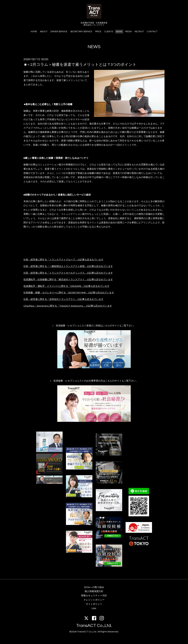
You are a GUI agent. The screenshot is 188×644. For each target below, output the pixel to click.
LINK (94, 608)
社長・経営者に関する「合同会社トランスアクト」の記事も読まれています (63, 299)
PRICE (98, 32)
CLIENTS (109, 32)
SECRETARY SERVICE (81, 32)
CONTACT (152, 32)
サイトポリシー (94, 604)
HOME (34, 32)
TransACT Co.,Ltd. (94, 626)
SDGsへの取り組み (94, 587)
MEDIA (128, 32)
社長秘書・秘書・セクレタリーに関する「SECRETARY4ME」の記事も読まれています (69, 293)
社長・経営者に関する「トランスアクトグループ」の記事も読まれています (63, 260)
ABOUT (44, 32)
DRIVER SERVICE (59, 32)
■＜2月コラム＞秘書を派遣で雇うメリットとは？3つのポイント (80, 64)
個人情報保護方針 (94, 591)
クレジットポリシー (94, 600)
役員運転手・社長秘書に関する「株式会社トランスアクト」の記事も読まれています (68, 280)
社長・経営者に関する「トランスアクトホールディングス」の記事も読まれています (68, 273)
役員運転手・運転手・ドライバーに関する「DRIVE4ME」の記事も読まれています (66, 286)
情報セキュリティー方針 (94, 596)
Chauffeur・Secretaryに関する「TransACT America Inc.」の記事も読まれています (68, 306)
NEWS (119, 32)
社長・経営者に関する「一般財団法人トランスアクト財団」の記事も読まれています (68, 266)
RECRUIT (139, 32)
